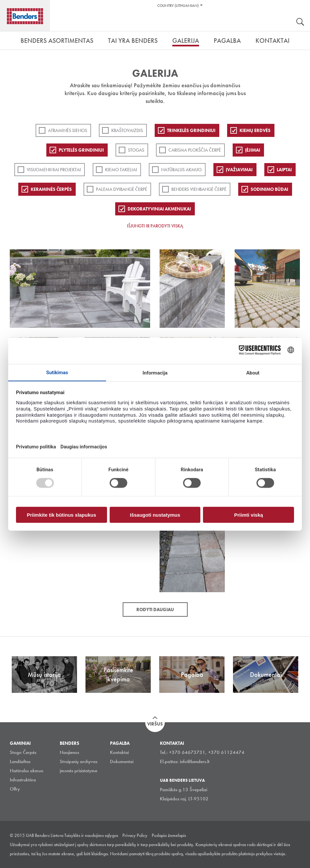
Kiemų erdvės (255, 130)
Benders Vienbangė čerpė (199, 189)
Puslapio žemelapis (169, 835)
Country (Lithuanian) (178, 6)
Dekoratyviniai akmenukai (159, 209)
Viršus (155, 724)
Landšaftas (20, 761)
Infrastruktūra (23, 780)
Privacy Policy (135, 835)
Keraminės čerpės (51, 189)
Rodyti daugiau (155, 609)
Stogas (136, 150)
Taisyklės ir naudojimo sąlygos (91, 835)
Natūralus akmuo (181, 170)
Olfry (15, 789)
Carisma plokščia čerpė (195, 150)
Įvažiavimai (239, 170)
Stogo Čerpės (23, 752)
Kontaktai (119, 752)
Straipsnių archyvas (78, 761)
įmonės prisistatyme (78, 771)
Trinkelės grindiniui (191, 130)
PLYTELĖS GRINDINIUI (81, 150)
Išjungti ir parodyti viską (155, 226)
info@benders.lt (195, 761)
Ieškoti (300, 23)
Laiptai (284, 170)
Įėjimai (253, 150)
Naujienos (69, 752)
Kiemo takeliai (121, 170)
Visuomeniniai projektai (54, 170)
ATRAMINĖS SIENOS (68, 130)
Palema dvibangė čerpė (122, 189)
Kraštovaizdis (127, 130)
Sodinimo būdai (269, 189)
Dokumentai (122, 761)
